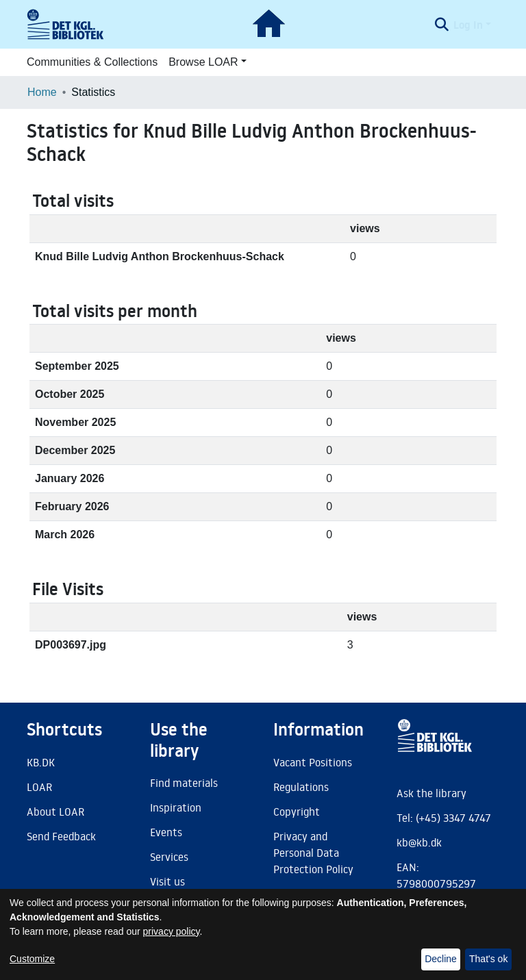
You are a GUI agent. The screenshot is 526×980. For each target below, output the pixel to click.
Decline (441, 959)
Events (166, 832)
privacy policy (172, 931)
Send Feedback (61, 836)
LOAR (39, 787)
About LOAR (55, 812)
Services (169, 857)
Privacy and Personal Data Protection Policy (313, 853)
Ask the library (431, 793)
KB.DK (41, 762)
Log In (468, 25)
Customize (32, 959)
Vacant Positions (313, 762)
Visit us (167, 881)
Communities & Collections (92, 62)
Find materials (184, 783)
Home (42, 92)
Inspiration (176, 807)
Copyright (297, 812)
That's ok (488, 959)
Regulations (301, 787)
